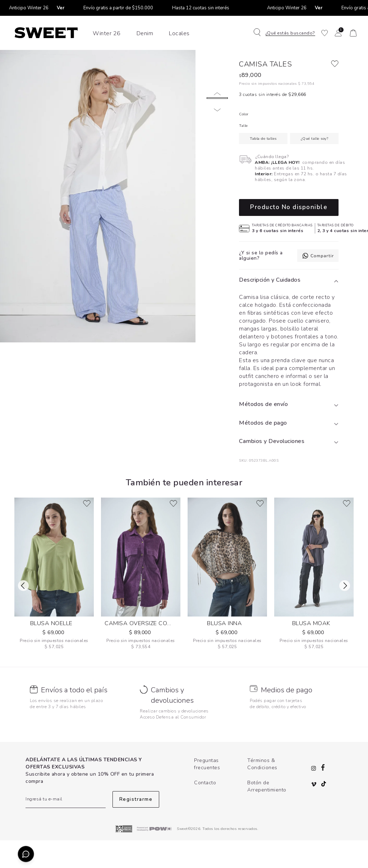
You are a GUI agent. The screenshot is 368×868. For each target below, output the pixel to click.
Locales (179, 33)
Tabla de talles (263, 166)
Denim (145, 33)
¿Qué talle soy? (315, 166)
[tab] (289, 308)
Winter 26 (107, 33)
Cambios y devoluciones (172, 723)
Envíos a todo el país (74, 718)
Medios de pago (287, 718)
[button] (286, 33)
